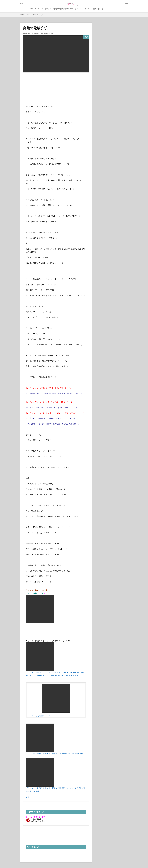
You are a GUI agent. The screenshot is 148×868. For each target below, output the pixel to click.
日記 (29, 15)
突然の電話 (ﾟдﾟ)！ (38, 15)
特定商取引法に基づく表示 (63, 9)
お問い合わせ (98, 9)
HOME (22, 15)
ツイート (29, 797)
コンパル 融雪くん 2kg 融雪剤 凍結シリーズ (39, 716)
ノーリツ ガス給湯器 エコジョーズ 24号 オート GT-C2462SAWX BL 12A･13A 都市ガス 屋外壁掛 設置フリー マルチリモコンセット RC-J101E (55, 672)
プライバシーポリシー (83, 9)
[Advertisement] (41, 98)
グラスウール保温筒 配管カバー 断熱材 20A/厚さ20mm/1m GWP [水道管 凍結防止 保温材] (55, 788)
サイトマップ (46, 9)
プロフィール (34, 9)
